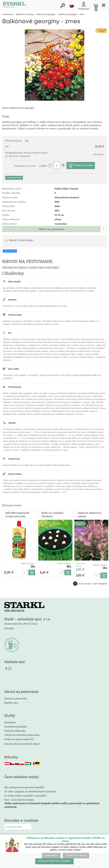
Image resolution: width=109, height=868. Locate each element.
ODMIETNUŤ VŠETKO (76, 856)
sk (72, 6)
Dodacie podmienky (15, 731)
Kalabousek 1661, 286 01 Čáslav (21, 624)
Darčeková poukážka (16, 726)
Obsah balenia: (28, 563)
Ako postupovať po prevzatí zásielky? (24, 787)
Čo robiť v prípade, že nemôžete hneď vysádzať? (30, 791)
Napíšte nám (11, 703)
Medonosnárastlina (102, 31)
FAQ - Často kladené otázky (19, 800)
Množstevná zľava (79, 524)
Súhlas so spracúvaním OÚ (19, 739)
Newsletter (10, 722)
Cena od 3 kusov (80, 565)
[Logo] (14, 5)
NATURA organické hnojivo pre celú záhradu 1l (17, 515)
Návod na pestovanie (52, 229)
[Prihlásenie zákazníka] (84, 6)
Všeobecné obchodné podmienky (22, 735)
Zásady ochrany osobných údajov (23, 744)
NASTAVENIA (51, 856)
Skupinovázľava (79, 530)
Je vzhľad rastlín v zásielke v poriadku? (25, 795)
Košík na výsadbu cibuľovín (52, 515)
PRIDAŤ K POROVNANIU (21, 240)
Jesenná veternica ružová (89, 515)
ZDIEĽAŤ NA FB (10, 251)
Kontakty (9, 628)
